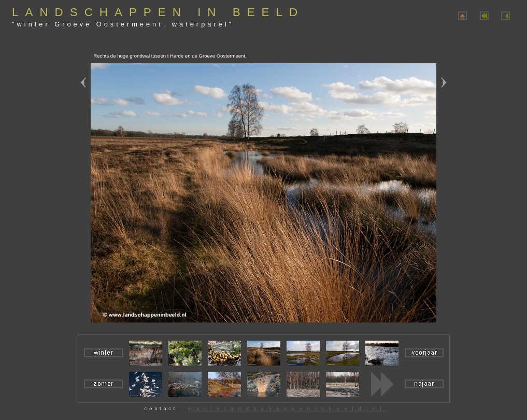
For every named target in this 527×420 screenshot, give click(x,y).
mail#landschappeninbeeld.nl (287, 409)
